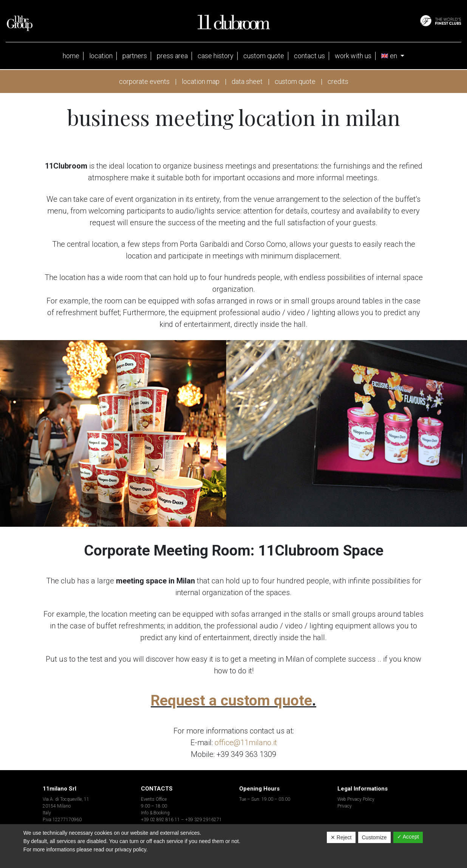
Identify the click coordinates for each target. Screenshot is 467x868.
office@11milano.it (246, 743)
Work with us (353, 56)
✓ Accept (408, 837)
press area (172, 56)
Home (71, 56)
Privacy (345, 806)
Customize (374, 837)
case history (216, 56)
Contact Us (309, 56)
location (101, 56)
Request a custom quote (231, 701)
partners (135, 56)
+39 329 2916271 (203, 820)
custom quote (295, 81)
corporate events (144, 81)
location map (201, 81)
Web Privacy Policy (356, 799)
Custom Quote (264, 56)
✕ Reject (341, 837)
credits (338, 81)
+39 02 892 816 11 (160, 820)
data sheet (247, 81)
